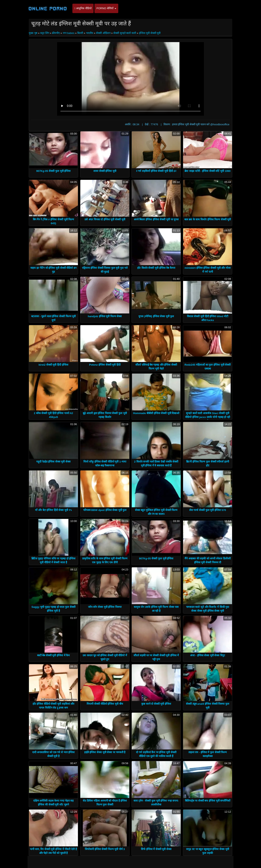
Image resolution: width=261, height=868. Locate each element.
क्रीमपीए (56, 33)
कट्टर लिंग (45, 33)
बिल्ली (80, 33)
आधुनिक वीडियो (83, 8)
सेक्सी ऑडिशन (103, 33)
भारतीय (90, 33)
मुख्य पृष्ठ (33, 33)
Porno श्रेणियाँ (106, 8)
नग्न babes (69, 33)
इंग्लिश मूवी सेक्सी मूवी (150, 33)
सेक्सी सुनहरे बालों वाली (125, 33)
